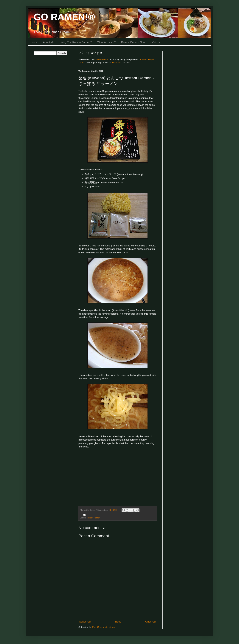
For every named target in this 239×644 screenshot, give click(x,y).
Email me (117, 63)
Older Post (151, 622)
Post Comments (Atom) (104, 627)
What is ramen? (107, 42)
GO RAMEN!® (64, 17)
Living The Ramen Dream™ (76, 42)
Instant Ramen (94, 518)
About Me (49, 42)
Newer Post (85, 622)
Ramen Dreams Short (134, 42)
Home (34, 42)
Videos (156, 42)
